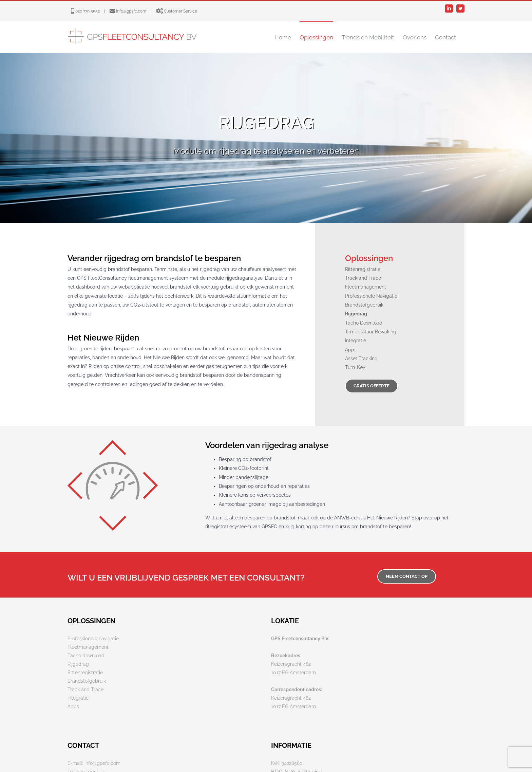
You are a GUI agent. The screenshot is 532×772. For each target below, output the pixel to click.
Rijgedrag (78, 664)
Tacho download (86, 656)
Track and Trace (363, 278)
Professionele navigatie (93, 639)
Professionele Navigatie (371, 296)
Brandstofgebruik (364, 305)
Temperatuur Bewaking (371, 332)
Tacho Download (364, 323)
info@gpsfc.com (131, 11)
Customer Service (180, 11)
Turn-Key (355, 367)
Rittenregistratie (363, 269)
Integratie (356, 341)
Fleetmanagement (366, 287)
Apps (351, 350)
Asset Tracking (361, 359)
